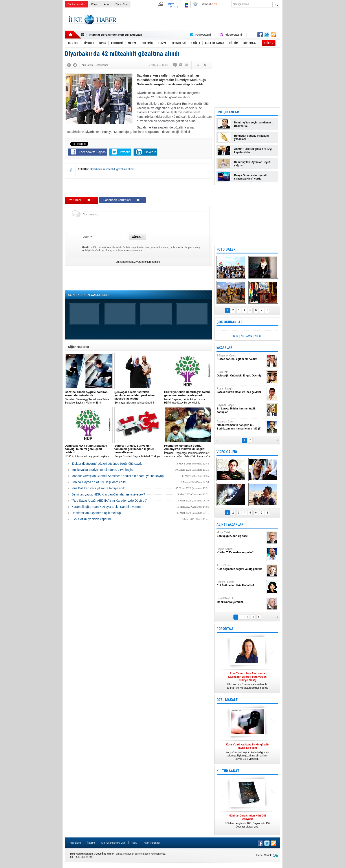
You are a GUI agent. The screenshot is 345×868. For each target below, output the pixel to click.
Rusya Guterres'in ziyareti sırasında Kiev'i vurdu (250, 177)
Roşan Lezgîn (241, 390)
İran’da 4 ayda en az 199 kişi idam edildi (99, 482)
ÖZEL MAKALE (227, 700)
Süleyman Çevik (241, 357)
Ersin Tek (241, 374)
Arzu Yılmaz (241, 567)
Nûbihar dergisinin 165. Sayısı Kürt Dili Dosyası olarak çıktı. (247, 821)
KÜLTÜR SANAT (228, 771)
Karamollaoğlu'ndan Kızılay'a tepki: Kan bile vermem (107, 507)
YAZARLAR (224, 348)
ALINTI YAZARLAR (230, 524)
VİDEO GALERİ (227, 452)
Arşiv (107, 4)
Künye (95, 4)
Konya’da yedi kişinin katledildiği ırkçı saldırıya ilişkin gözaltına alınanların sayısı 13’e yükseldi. (247, 752)
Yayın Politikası (151, 843)
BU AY (258, 336)
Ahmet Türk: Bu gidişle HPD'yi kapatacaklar (253, 151)
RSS (134, 843)
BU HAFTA (246, 336)
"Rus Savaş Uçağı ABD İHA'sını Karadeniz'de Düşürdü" (109, 501)
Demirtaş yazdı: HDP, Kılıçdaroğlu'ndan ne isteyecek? (108, 494)
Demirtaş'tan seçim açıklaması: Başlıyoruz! (254, 124)
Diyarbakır (96, 169)
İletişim (91, 843)
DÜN (236, 336)
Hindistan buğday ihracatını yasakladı (251, 137)
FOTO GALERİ (226, 249)
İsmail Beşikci (241, 600)
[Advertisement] (303, 77)
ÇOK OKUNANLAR (229, 322)
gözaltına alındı (125, 169)
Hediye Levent (241, 584)
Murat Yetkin (241, 534)
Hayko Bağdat (241, 551)
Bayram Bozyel (241, 409)
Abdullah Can (241, 425)
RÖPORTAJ (225, 629)
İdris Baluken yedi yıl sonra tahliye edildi (99, 488)
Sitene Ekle (121, 4)
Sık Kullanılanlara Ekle (113, 843)
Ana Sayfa (75, 843)
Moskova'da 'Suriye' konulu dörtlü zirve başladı (103, 470)
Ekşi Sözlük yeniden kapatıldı (92, 519)
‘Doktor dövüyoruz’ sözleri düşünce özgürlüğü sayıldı (107, 464)
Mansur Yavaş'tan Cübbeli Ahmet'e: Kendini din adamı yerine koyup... (119, 476)
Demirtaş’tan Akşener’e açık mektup (96, 513)
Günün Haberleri (76, 4)
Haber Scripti (264, 855)
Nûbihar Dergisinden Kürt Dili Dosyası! (116, 35)
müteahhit (109, 169)
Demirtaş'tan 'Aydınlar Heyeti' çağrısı (253, 164)
